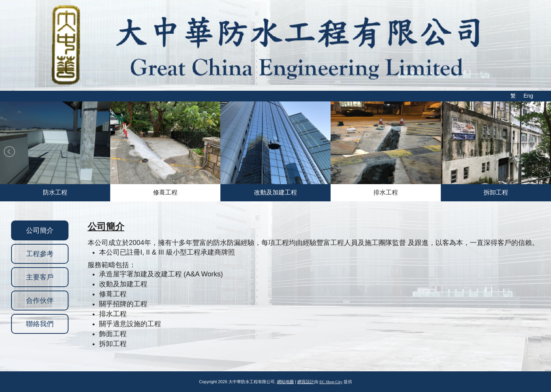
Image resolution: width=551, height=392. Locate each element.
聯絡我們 (40, 324)
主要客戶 (40, 277)
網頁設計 (306, 382)
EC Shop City (331, 382)
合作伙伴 (40, 301)
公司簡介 (40, 230)
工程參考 (40, 254)
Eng (528, 96)
